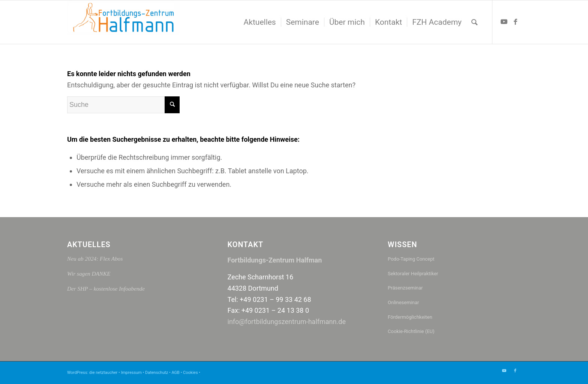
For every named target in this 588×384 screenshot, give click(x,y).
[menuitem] (260, 22)
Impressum (131, 373)
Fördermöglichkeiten (410, 317)
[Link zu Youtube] (504, 22)
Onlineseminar (403, 302)
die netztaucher (103, 373)
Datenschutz (157, 373)
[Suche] (475, 22)
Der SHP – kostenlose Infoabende (106, 289)
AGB (175, 373)
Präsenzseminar (405, 288)
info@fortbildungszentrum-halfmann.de (287, 322)
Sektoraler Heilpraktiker (413, 274)
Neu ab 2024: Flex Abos (95, 259)
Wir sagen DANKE (89, 274)
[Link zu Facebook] (515, 22)
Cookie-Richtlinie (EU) (411, 331)
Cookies (190, 373)
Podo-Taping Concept (411, 259)
